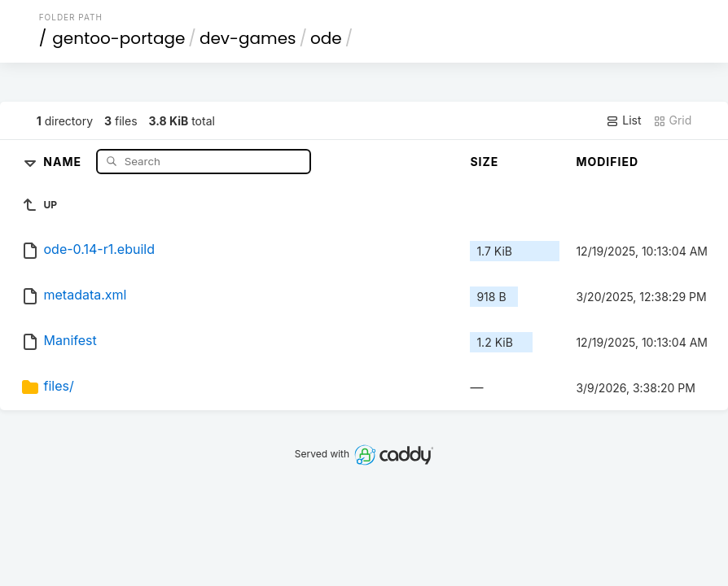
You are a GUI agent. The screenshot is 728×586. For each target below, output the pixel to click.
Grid (673, 120)
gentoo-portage (118, 38)
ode (326, 38)
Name (64, 161)
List (623, 120)
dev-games (248, 38)
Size (484, 162)
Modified (607, 162)
